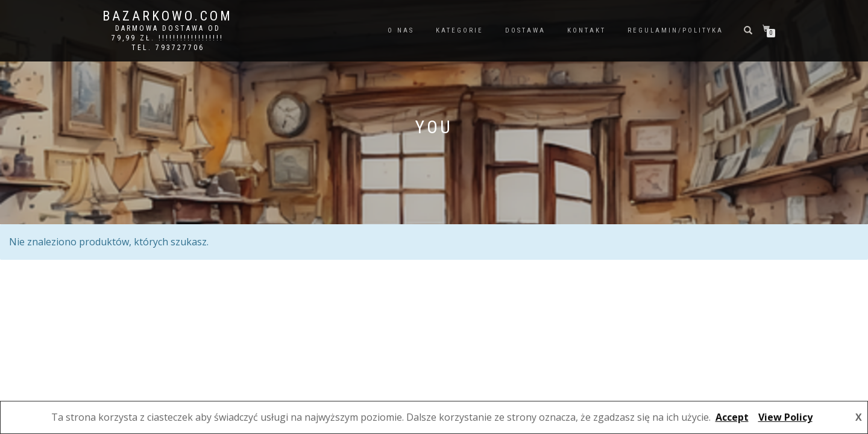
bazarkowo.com (168, 16)
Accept (732, 417)
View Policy (785, 417)
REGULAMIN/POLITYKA (675, 30)
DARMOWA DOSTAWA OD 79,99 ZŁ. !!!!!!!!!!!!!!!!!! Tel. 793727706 (168, 38)
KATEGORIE (460, 30)
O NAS (401, 30)
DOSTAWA (525, 30)
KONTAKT (587, 30)
